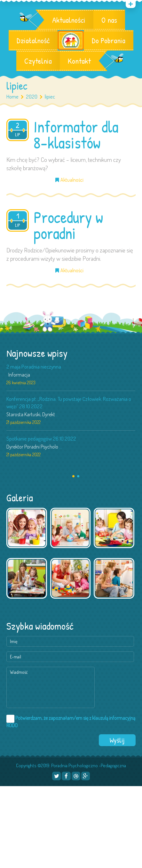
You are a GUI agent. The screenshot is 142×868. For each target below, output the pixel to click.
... (57, 414)
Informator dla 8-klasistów (76, 135)
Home (12, 96)
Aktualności (69, 20)
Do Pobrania (109, 40)
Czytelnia (38, 61)
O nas (109, 20)
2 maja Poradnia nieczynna (34, 366)
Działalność (33, 40)
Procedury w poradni (68, 225)
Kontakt (79, 61)
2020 (32, 96)
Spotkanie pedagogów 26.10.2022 (41, 438)
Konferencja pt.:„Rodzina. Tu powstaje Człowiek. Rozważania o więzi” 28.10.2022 (69, 402)
